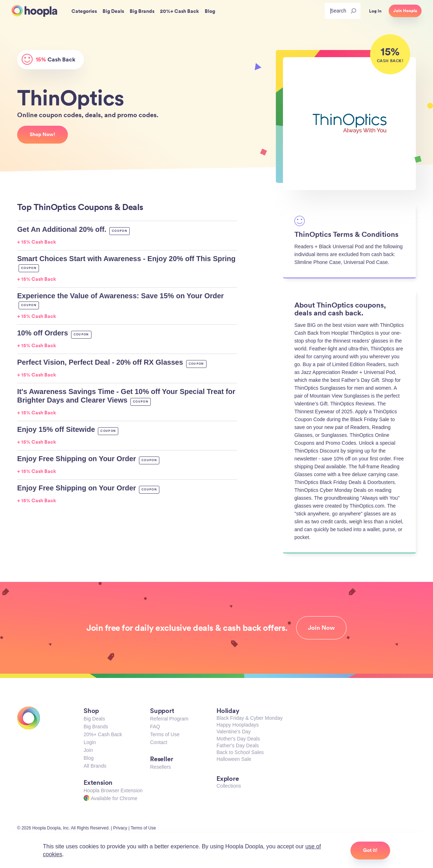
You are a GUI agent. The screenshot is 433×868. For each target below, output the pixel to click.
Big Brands (96, 727)
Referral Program (169, 719)
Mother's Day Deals (238, 739)
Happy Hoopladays (238, 725)
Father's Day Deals (238, 745)
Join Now (321, 628)
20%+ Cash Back (103, 734)
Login (90, 742)
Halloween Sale (234, 759)
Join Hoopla (405, 11)
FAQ (155, 727)
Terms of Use (165, 734)
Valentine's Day (234, 732)
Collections (229, 786)
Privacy (120, 828)
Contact (159, 742)
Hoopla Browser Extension (113, 790)
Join (88, 750)
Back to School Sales (240, 752)
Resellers (160, 767)
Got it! (370, 850)
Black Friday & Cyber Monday (250, 718)
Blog (89, 758)
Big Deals (94, 719)
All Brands (95, 766)
